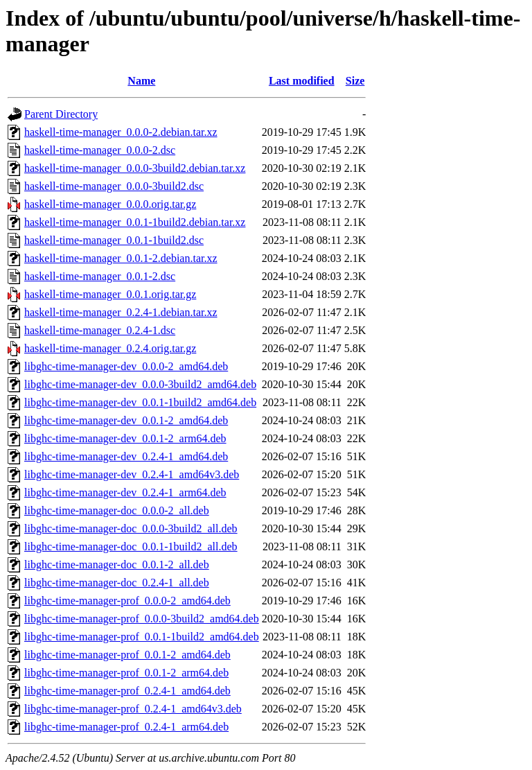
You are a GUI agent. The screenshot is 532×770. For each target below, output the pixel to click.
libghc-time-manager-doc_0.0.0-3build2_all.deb (131, 528)
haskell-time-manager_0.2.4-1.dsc (100, 330)
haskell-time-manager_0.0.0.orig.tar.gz (110, 204)
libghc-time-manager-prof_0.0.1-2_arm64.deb (126, 673)
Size (355, 81)
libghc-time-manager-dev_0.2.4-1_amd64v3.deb (132, 474)
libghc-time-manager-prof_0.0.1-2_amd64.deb (127, 655)
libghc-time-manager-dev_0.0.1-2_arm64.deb (125, 438)
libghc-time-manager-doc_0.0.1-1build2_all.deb (131, 546)
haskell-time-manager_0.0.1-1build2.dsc (114, 240)
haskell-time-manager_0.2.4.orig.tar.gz (110, 348)
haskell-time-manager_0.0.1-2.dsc (100, 276)
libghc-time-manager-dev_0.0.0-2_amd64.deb (126, 366)
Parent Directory (61, 114)
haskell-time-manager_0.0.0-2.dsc (100, 150)
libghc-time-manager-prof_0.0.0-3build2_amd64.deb (142, 619)
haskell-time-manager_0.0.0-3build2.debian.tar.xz (135, 168)
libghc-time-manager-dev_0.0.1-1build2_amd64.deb (140, 402)
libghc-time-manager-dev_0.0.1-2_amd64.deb (126, 420)
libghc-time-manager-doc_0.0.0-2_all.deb (117, 510)
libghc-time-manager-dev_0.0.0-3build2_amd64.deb (140, 384)
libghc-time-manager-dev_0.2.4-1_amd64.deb (126, 456)
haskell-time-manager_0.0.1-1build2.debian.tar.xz (135, 222)
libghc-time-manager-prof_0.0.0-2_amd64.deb (127, 601)
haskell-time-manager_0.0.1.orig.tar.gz (110, 294)
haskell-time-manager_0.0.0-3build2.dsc (114, 186)
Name (141, 81)
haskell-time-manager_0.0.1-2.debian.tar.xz (121, 258)
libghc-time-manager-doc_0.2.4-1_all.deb (117, 583)
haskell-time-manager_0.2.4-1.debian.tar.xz (121, 312)
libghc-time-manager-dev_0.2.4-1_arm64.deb (125, 492)
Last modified (302, 81)
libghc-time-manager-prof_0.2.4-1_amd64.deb (127, 691)
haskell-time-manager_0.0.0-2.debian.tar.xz (121, 132)
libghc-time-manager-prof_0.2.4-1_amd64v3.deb (133, 709)
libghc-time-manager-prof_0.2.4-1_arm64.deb (126, 727)
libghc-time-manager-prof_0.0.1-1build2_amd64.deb (142, 637)
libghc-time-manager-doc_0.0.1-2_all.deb (117, 565)
